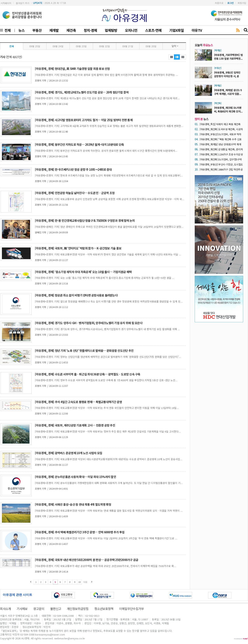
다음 (85, 582)
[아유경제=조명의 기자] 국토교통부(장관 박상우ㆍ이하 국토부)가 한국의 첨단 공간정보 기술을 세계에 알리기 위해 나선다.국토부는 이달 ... (108, 254)
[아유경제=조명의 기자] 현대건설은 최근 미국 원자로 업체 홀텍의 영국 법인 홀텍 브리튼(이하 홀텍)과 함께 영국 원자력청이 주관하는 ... (106, 75)
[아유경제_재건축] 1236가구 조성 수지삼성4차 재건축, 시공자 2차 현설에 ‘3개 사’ (221, 154)
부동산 (37, 30)
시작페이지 (6, 3)
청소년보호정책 (104, 609)
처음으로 (219, 3)
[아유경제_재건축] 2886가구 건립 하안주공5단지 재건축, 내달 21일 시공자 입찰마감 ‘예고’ (221, 169)
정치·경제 (90, 30)
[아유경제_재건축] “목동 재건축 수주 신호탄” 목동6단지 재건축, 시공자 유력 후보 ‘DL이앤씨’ (221, 139)
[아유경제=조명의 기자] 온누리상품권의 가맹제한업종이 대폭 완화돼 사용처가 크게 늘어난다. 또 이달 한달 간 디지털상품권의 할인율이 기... (109, 483)
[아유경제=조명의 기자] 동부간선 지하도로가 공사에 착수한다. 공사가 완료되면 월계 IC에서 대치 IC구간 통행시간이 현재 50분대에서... (106, 151)
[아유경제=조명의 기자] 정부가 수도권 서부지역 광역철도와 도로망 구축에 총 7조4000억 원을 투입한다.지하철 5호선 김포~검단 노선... (106, 380)
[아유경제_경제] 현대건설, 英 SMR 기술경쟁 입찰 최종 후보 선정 (72, 69)
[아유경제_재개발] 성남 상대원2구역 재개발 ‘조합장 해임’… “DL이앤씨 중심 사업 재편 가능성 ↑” (221, 144)
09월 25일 (35, 46)
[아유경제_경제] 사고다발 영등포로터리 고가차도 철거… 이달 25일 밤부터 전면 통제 (84, 120)
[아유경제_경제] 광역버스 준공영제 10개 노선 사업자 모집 (68, 453)
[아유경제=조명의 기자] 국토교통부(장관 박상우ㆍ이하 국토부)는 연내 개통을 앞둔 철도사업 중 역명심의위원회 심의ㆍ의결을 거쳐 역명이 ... (109, 511)
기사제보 (22, 609)
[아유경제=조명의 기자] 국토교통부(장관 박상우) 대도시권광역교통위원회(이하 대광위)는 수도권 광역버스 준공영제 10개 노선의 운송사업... (109, 459)
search (246, 30)
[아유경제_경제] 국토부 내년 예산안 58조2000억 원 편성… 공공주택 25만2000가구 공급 (87, 560)
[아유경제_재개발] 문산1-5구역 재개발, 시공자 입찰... (228, 92)
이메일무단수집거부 (131, 609)
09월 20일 (151, 46)
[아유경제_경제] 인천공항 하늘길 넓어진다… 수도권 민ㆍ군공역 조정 (75, 193)
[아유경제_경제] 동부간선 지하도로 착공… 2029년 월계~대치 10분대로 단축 (79, 144)
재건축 (71, 30)
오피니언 (131, 30)
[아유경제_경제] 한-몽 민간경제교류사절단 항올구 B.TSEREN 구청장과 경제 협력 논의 (85, 221)
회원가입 (242, 3)
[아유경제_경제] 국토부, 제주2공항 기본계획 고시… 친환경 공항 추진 (75, 425)
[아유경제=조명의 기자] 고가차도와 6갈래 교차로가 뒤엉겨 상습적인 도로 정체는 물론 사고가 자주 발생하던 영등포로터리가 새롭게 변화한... (109, 126)
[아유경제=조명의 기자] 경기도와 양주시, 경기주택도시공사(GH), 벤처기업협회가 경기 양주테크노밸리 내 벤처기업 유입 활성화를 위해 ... (107, 329)
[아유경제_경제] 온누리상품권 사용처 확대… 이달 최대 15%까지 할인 (75, 477)
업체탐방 (111, 30)
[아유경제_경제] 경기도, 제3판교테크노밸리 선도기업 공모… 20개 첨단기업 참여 (82, 92)
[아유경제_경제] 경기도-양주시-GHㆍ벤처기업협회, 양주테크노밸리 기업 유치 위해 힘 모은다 (89, 323)
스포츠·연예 (153, 30)
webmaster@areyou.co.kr (70, 638)
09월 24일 (58, 46)
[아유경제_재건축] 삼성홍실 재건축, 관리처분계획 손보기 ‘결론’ (221, 149)
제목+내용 (183, 57)
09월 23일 (81, 46)
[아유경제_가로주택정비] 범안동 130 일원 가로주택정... (228, 57)
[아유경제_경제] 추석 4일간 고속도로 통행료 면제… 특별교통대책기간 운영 (78, 402)
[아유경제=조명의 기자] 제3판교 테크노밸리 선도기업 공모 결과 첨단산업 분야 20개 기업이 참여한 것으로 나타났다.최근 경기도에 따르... (107, 98)
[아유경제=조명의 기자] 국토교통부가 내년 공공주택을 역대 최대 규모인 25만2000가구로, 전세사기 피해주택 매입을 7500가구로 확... (105, 566)
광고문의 (39, 609)
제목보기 (171, 57)
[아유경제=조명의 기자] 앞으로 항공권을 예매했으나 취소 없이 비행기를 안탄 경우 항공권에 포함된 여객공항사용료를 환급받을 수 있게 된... (109, 301)
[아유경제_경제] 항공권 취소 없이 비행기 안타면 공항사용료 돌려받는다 (76, 295)
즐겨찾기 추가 (22, 3)
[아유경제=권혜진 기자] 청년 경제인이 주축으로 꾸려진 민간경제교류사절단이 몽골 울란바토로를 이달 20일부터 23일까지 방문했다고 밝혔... (109, 227)
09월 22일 (105, 46)
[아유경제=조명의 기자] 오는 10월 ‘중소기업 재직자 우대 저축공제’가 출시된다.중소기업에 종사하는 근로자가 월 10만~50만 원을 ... (105, 278)
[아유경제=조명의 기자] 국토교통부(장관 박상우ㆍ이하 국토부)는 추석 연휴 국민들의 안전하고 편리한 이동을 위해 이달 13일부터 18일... (107, 408)
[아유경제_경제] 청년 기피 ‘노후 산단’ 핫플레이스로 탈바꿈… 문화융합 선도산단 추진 (84, 351)
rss (238, 30)
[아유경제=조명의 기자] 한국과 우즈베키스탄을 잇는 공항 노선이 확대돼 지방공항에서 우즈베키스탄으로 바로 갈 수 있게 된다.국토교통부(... (109, 175)
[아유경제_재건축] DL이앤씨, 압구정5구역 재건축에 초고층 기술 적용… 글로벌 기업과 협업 (221, 159)
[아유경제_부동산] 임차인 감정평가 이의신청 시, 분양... (227, 76)
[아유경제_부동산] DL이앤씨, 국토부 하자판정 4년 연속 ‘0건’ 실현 (220, 134)
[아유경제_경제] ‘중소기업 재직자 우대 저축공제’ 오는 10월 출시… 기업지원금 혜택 (83, 272)
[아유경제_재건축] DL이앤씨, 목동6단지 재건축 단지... (228, 110)
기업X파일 (177, 30)
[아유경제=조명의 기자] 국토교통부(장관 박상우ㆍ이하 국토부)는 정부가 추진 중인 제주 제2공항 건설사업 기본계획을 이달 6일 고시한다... (108, 431)
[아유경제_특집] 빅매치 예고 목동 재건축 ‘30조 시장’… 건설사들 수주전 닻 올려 (220, 124)
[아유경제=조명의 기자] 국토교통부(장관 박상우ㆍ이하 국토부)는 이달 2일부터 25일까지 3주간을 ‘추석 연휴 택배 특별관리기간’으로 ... (106, 538)
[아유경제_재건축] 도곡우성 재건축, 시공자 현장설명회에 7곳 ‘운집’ (221, 129)
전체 (7, 30)
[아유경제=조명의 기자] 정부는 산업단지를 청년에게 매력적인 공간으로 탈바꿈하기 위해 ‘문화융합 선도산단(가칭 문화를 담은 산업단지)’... (108, 357)
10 (79, 582)
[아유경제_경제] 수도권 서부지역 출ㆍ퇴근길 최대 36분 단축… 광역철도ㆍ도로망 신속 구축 (88, 374)
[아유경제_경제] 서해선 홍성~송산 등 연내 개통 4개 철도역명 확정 (73, 504)
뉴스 (22, 30)
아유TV (197, 30)
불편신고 (56, 609)
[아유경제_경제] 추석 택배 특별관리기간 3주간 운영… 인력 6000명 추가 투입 (80, 532)
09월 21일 (128, 46)
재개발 (54, 30)
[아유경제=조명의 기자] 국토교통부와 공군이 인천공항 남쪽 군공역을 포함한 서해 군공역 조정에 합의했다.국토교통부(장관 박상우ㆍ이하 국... (110, 199)
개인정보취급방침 (78, 609)
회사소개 (5, 609)
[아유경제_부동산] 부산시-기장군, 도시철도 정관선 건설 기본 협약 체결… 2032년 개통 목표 (221, 164)
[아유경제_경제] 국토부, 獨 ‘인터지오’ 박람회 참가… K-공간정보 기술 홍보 (78, 248)
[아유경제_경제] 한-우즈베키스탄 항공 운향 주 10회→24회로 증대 (73, 169)
